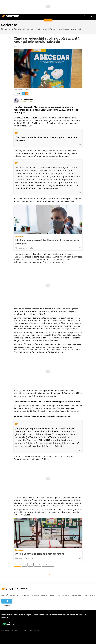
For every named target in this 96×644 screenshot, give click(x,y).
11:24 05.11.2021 (19, 46)
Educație (19, 237)
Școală (31, 565)
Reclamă (42, 615)
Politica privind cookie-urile (77, 615)
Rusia (52, 595)
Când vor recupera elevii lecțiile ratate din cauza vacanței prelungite (47, 242)
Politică (5, 595)
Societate (17, 565)
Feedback (5, 618)
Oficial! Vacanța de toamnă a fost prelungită (40, 554)
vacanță (38, 565)
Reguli (28, 615)
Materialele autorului (26, 102)
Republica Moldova (39, 595)
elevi (24, 565)
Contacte (35, 615)
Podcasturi (76, 595)
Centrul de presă (19, 615)
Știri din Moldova (48, 565)
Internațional (63, 595)
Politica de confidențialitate (56, 615)
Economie (25, 595)
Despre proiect (7, 615)
